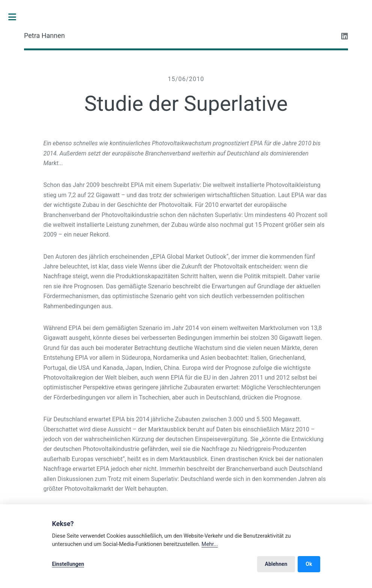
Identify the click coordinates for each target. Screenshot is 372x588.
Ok (309, 564)
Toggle (16, 17)
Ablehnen (276, 564)
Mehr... (210, 544)
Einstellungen (68, 564)
